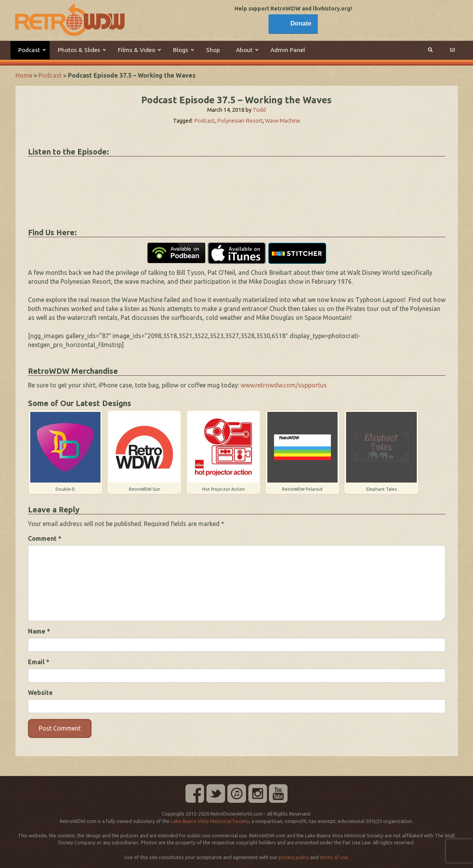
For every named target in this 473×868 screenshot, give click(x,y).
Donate (301, 23)
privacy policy (294, 857)
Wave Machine (283, 121)
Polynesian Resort (240, 121)
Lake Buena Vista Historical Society (210, 821)
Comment (45, 538)
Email (39, 662)
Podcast (50, 75)
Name (39, 631)
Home (24, 75)
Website (40, 693)
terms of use (334, 857)
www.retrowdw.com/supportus (284, 385)
